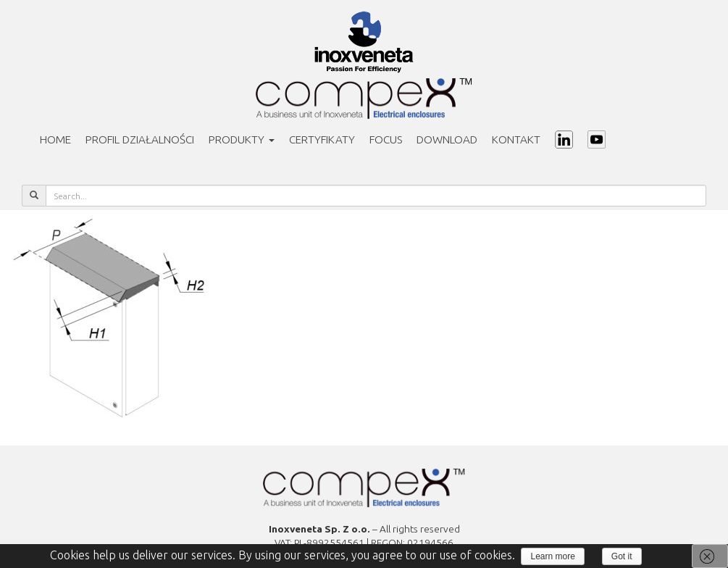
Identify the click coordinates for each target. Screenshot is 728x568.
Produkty (242, 139)
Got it (622, 556)
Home (55, 139)
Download (447, 139)
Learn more (552, 556)
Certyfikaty (322, 139)
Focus (386, 139)
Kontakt (516, 139)
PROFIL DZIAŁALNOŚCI (140, 139)
